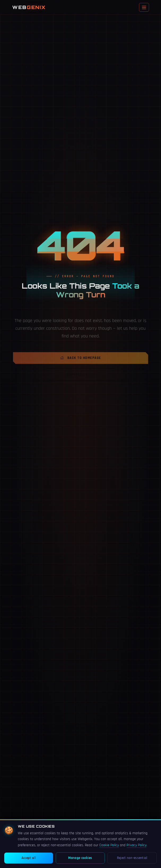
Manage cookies (80, 858)
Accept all (29, 858)
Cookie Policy (109, 845)
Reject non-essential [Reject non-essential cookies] (132, 858)
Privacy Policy (136, 845)
